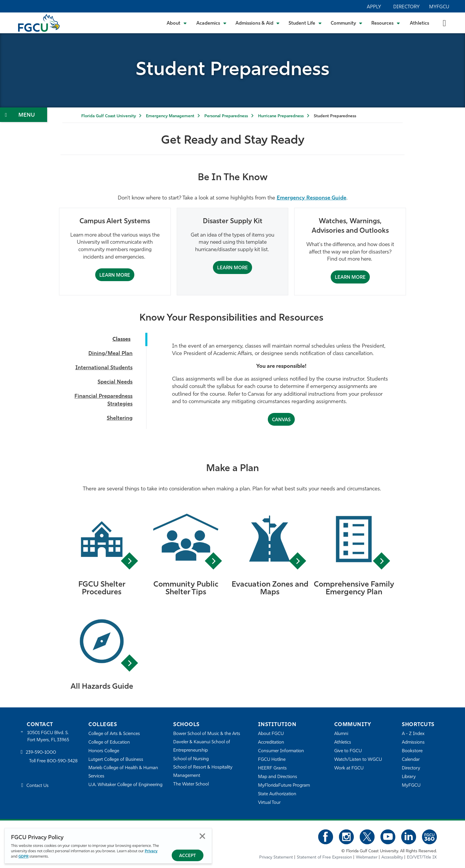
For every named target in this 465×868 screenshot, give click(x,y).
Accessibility (392, 857)
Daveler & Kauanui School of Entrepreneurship (202, 746)
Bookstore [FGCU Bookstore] (412, 751)
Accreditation (271, 743)
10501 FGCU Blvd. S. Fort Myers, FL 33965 (48, 737)
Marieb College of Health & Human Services (123, 772)
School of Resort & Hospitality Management (203, 772)
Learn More (115, 275)
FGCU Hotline (272, 760)
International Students (104, 368)
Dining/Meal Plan (110, 354)
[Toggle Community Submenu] (347, 23)
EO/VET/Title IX (422, 857)
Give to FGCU (348, 751)
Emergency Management (170, 116)
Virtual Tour (269, 803)
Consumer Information (281, 751)
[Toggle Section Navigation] (24, 115)
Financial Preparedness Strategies (103, 400)
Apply (374, 7)
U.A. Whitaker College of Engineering (125, 785)
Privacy (151, 851)
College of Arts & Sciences (114, 734)
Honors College (104, 751)
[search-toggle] (444, 23)
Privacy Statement (276, 857)
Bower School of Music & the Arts (207, 734)
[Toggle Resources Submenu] (386, 23)
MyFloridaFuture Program (284, 786)
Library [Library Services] (409, 777)
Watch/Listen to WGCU (358, 760)
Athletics (419, 23)
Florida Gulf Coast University (109, 116)
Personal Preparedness (226, 116)
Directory (406, 7)
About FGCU (271, 734)
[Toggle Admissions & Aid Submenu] (258, 23)
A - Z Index (413, 734)
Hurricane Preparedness (281, 116)
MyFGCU (439, 7)
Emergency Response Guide (312, 198)
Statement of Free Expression (324, 857)
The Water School (191, 784)
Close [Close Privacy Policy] (202, 836)
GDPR (23, 857)
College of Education (109, 743)
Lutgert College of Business (116, 760)
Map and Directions (278, 777)
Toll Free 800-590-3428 (53, 761)
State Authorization (277, 794)
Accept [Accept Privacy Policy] (188, 856)
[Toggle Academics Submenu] (211, 23)
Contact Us (38, 786)
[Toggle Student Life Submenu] (305, 23)
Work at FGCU (349, 768)
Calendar (411, 760)
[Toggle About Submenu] (177, 23)
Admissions (413, 743)
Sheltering (120, 418)
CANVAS (281, 420)
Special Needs (115, 382)
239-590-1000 (41, 753)
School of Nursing (191, 759)
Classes (121, 339)
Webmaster (367, 857)
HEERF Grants (272, 768)
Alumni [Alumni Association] (341, 734)
